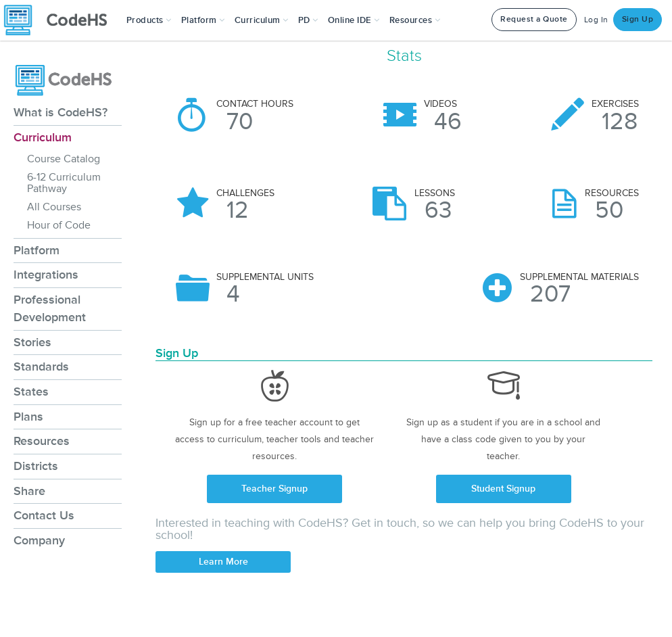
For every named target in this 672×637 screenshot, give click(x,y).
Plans (28, 417)
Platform (37, 250)
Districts (36, 466)
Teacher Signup (274, 489)
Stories (32, 342)
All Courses (54, 207)
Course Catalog (64, 159)
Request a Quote (534, 19)
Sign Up (638, 19)
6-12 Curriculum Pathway (64, 183)
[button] (149, 20)
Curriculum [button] (262, 20)
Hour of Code (59, 225)
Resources (42, 441)
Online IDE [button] (354, 20)
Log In (596, 20)
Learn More (223, 562)
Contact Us (44, 515)
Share (29, 491)
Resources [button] (415, 20)
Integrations (46, 275)
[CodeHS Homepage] (61, 20)
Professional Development (50, 308)
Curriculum (43, 137)
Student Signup (503, 489)
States (31, 392)
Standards (41, 367)
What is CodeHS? (61, 112)
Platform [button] (203, 20)
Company (39, 540)
